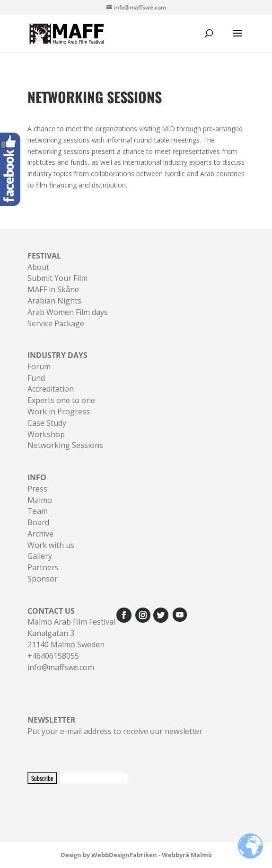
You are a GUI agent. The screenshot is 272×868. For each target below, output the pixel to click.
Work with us (51, 545)
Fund (36, 378)
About (38, 267)
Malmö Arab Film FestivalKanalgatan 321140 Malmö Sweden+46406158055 (71, 633)
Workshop (46, 434)
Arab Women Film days (68, 312)
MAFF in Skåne (53, 289)
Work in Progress (59, 412)
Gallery (40, 556)
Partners (43, 567)
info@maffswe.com (61, 667)
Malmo (40, 500)
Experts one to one (61, 400)
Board (38, 522)
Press (37, 489)
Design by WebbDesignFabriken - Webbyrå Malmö (136, 855)
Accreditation (51, 389)
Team (38, 511)
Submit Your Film (57, 278)
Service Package (56, 323)
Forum (39, 367)
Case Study (47, 423)
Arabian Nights (54, 301)
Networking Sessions (65, 445)
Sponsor (43, 579)
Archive (40, 534)
